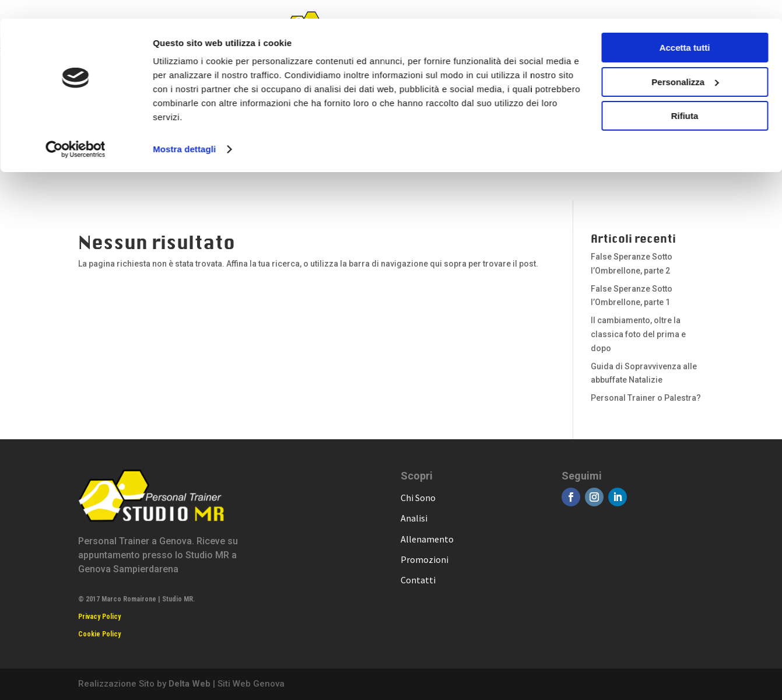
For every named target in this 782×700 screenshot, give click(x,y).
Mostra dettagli (184, 130)
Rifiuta (685, 97)
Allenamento (427, 539)
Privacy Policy (99, 617)
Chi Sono (418, 498)
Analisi (414, 518)
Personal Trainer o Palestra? (646, 398)
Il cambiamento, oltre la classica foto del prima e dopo (638, 334)
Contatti (418, 580)
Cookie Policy (99, 634)
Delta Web (190, 684)
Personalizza (685, 63)
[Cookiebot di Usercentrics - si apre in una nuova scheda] (76, 131)
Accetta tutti (685, 29)
